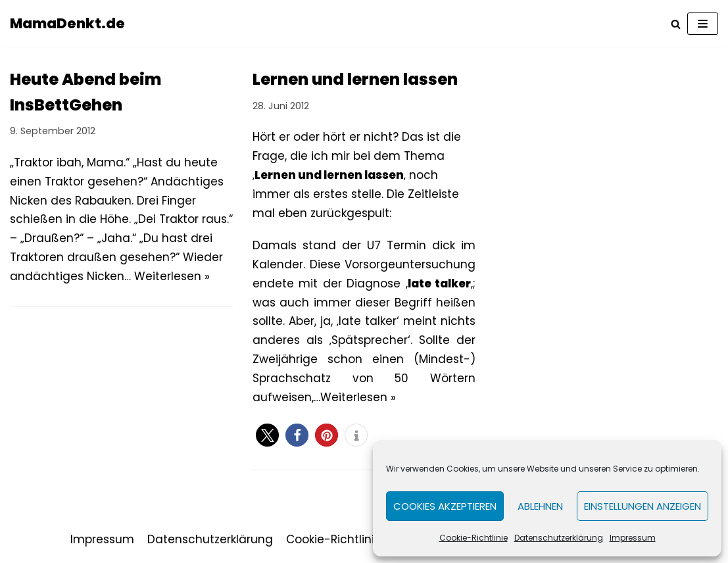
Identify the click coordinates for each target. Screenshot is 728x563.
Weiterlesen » (172, 276)
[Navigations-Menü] (703, 24)
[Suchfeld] (676, 24)
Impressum (633, 538)
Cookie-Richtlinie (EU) (347, 539)
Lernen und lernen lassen (355, 79)
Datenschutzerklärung (559, 538)
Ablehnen (540, 506)
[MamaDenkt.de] (67, 24)
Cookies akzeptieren (445, 506)
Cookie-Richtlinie (473, 538)
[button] (267, 435)
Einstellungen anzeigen (643, 506)
